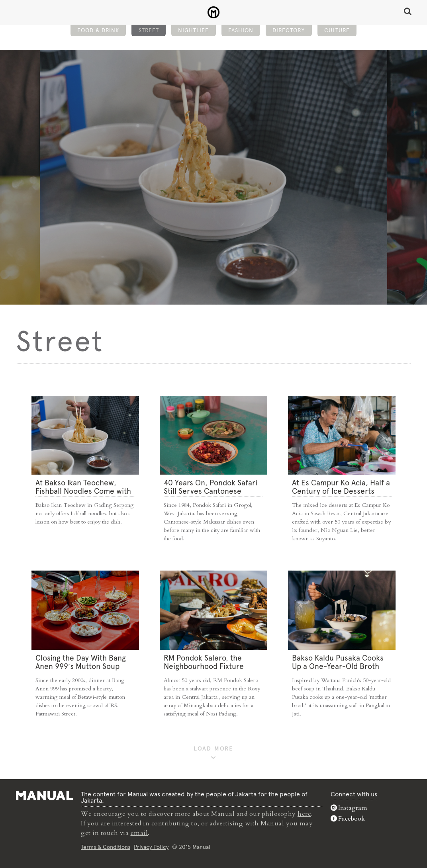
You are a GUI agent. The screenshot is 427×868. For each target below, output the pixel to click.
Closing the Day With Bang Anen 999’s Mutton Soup (81, 662)
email (139, 833)
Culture (337, 30)
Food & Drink (98, 30)
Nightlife (193, 30)
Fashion (241, 30)
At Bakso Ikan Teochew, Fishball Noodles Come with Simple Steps (83, 491)
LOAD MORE (213, 749)
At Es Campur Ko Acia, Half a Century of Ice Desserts (341, 487)
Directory (289, 30)
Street (149, 30)
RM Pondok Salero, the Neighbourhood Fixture (204, 662)
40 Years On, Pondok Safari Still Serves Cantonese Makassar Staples (211, 491)
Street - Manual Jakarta (214, 12)
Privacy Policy (151, 847)
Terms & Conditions (106, 847)
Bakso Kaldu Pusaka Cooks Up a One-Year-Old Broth (338, 662)
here (304, 814)
